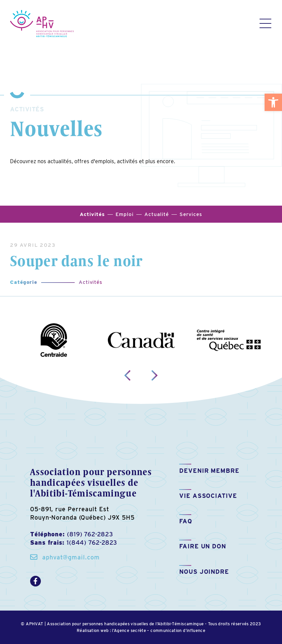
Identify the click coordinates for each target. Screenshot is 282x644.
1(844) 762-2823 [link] (92, 543)
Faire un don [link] (203, 546)
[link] (273, 102)
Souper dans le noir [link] (76, 261)
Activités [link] (91, 282)
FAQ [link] (186, 521)
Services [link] (191, 214)
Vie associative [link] (208, 496)
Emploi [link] (124, 214)
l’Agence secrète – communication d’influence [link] (159, 630)
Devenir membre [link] (209, 471)
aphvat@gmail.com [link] (71, 557)
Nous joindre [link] (204, 572)
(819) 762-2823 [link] (90, 534)
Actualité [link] (156, 214)
